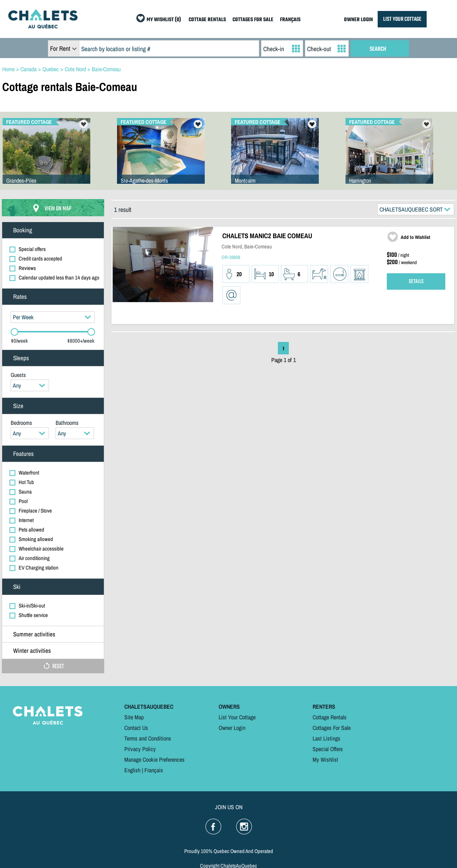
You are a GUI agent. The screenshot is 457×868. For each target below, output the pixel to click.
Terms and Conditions (148, 738)
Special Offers (328, 749)
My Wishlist (325, 759)
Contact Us (136, 728)
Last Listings (326, 738)
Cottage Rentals (330, 717)
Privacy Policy (140, 749)
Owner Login (232, 728)
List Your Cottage (237, 717)
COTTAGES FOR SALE (253, 20)
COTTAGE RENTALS (207, 20)
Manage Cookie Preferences (154, 759)
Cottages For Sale (332, 728)
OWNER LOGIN (358, 20)
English (132, 770)
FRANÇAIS (290, 20)
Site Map (134, 717)
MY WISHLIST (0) (164, 20)
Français (154, 770)
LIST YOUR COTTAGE (402, 19)
